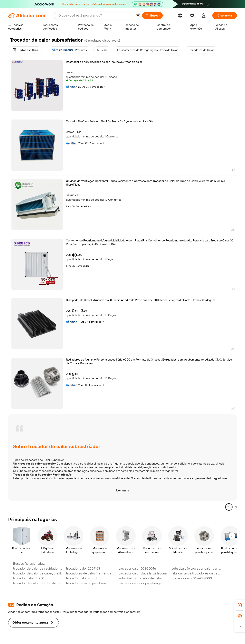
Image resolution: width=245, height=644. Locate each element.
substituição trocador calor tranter (197, 568)
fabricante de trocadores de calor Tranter (197, 573)
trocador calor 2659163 (83, 568)
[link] (240, 605)
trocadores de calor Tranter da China (91, 573)
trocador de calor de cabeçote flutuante (38, 573)
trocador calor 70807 (81, 578)
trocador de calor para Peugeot (142, 583)
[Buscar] (152, 15)
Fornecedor (98, 87)
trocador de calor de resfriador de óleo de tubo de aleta (38, 568)
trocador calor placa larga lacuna (143, 573)
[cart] (193, 16)
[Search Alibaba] (95, 15)
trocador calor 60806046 (137, 568)
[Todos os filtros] (26, 50)
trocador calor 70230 (29, 578)
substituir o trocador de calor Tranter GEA (144, 578)
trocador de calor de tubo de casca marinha (38, 583)
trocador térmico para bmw (86, 583)
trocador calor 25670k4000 (192, 578)
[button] (138, 15)
